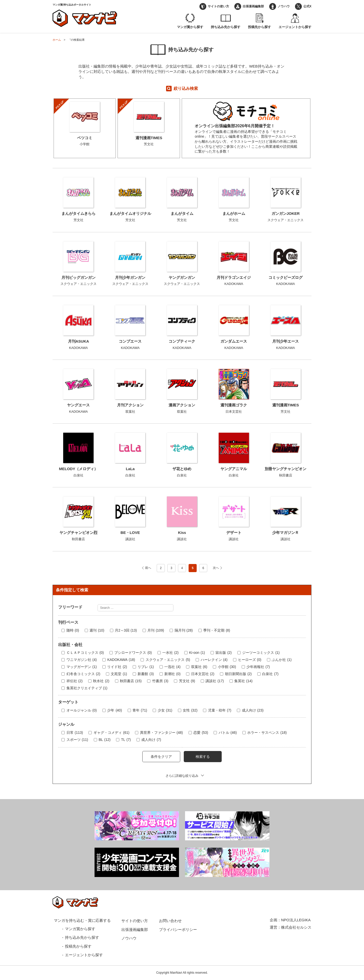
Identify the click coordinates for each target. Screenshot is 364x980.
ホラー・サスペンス (267, 733)
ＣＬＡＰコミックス (85, 653)
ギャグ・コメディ (111, 733)
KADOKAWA (121, 660)
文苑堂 (119, 674)
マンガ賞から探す (190, 27)
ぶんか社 (282, 660)
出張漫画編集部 (253, 6)
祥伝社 (75, 681)
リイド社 (117, 667)
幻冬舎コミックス (83, 674)
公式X (307, 6)
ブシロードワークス (133, 653)
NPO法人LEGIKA (296, 920)
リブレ (146, 667)
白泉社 (270, 674)
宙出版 (223, 653)
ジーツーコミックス (261, 653)
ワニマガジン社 (82, 660)
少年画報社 (258, 667)
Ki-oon (197, 653)
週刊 (97, 631)
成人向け (253, 711)
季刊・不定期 (217, 631)
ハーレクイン (214, 660)
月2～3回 (126, 631)
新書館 (146, 674)
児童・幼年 (220, 711)
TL (126, 740)
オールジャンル (82, 711)
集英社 (243, 681)
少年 (115, 711)
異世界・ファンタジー (162, 733)
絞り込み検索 (186, 88)
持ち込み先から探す (226, 27)
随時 (73, 631)
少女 (165, 711)
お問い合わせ (170, 921)
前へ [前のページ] (148, 568)
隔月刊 (184, 631)
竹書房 (160, 681)
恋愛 (201, 733)
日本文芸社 (203, 674)
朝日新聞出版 (238, 674)
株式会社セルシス (296, 927)
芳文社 (187, 681)
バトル (228, 733)
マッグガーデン (82, 667)
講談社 (215, 681)
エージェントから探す (295, 27)
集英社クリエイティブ (87, 688)
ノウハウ (284, 6)
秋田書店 (131, 681)
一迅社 (172, 667)
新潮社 (172, 674)
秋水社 (101, 681)
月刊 (156, 631)
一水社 (170, 653)
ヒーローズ (250, 660)
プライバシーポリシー (178, 930)
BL (105, 740)
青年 (140, 711)
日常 (75, 733)
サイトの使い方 (218, 6)
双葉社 (199, 667)
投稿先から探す (259, 27)
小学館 (227, 667)
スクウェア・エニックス (168, 660)
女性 (190, 711)
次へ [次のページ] (216, 568)
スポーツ (77, 740)
